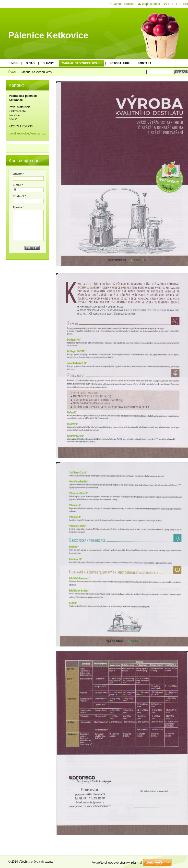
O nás (30, 63)
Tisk (185, 4)
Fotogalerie (120, 63)
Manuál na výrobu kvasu (82, 63)
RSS (171, 4)
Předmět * (19, 196)
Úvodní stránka (124, 4)
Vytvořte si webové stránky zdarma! (117, 862)
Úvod (14, 63)
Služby (48, 63)
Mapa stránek (151, 4)
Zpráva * (18, 207)
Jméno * (18, 174)
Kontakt (145, 63)
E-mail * (18, 185)
